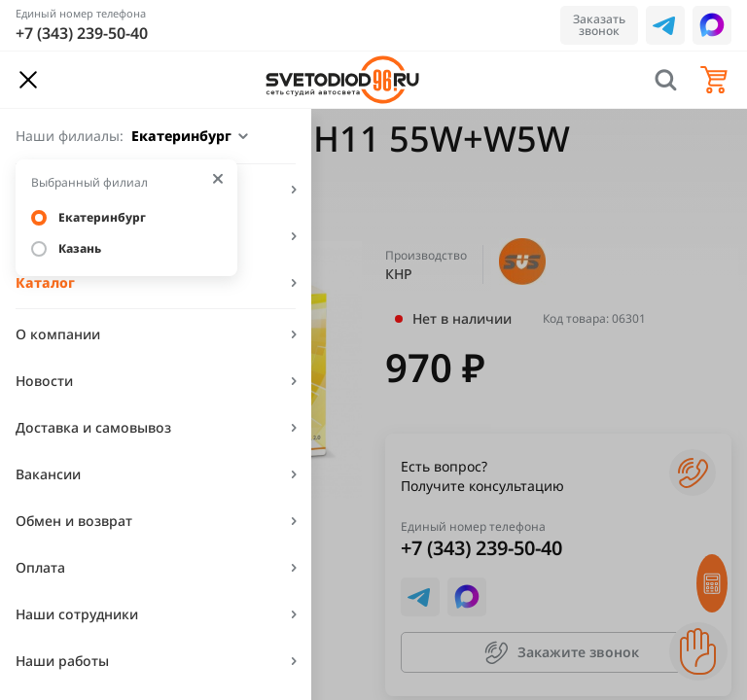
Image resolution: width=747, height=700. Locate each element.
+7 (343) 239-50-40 (82, 33)
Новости (44, 381)
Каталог (45, 282)
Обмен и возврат (74, 521)
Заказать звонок (599, 25)
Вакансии (48, 474)
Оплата (40, 567)
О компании (58, 334)
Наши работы (62, 661)
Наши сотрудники (77, 614)
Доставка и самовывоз (93, 427)
